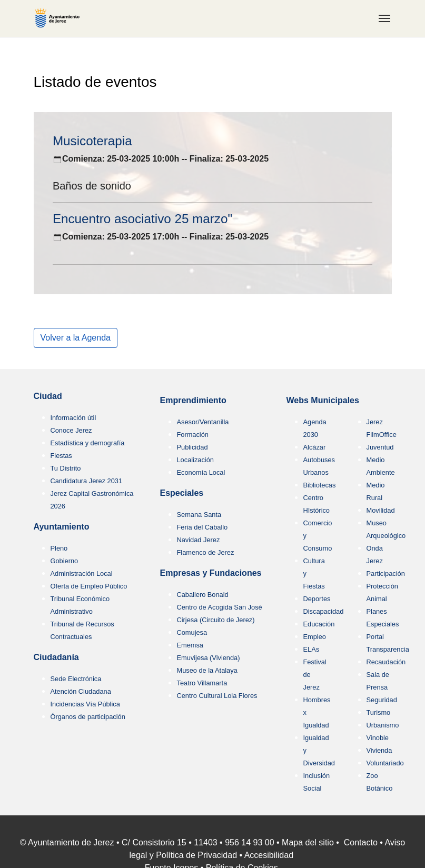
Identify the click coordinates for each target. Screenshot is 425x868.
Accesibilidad (269, 855)
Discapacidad (324, 611)
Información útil (73, 418)
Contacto (361, 842)
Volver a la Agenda (76, 338)
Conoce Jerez (71, 430)
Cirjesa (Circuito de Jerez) (216, 620)
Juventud (380, 447)
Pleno (59, 548)
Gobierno (65, 561)
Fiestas (61, 456)
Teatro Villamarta (202, 683)
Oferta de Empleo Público (89, 586)
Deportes (317, 599)
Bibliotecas (320, 485)
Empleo (315, 637)
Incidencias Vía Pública (85, 704)
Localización (195, 460)
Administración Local (82, 573)
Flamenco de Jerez (206, 552)
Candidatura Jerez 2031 (87, 481)
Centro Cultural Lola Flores (217, 696)
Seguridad (382, 700)
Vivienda (379, 750)
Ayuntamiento (62, 527)
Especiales (182, 493)
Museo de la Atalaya (207, 670)
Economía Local (201, 472)
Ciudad (48, 396)
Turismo (379, 712)
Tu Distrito (66, 468)
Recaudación (386, 662)
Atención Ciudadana (81, 691)
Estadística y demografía (88, 443)
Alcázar (315, 447)
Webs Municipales (323, 400)
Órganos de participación (88, 717)
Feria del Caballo (202, 527)
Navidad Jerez (199, 540)
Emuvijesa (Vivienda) (209, 658)
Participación (386, 573)
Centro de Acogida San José (220, 607)
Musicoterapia (92, 141)
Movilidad (381, 510)
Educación (319, 624)
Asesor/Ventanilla (203, 422)
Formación (193, 435)
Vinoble (378, 738)
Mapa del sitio (308, 842)
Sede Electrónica (76, 679)
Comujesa (192, 632)
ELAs (312, 649)
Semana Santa (199, 515)
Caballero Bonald (203, 595)
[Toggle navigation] (384, 18)
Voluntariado (385, 763)
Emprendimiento (193, 400)
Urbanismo (383, 725)
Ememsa (190, 645)
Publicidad (192, 447)
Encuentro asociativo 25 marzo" (142, 219)
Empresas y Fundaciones (211, 573)
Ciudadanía (56, 657)
